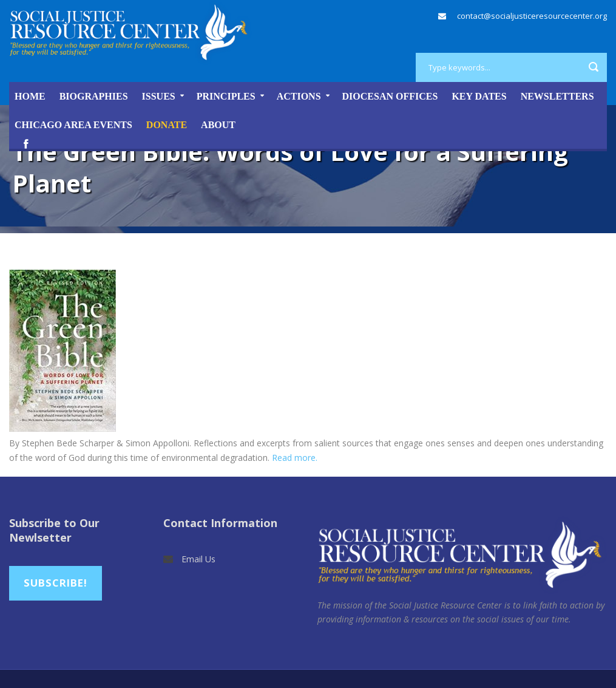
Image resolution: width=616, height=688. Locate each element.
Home (30, 96)
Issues (159, 96)
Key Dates (479, 96)
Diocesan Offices (390, 96)
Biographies (94, 96)
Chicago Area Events (73, 125)
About (218, 125)
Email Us (198, 559)
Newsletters (557, 96)
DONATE (167, 125)
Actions (299, 96)
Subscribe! (56, 583)
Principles (226, 96)
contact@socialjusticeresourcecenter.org (532, 16)
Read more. (295, 458)
